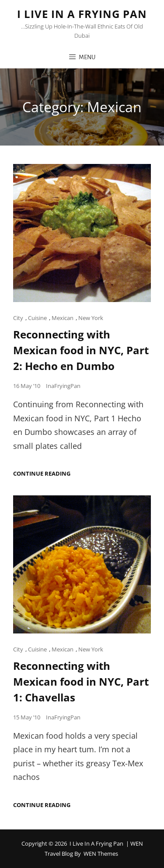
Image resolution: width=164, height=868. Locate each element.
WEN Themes (101, 854)
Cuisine (37, 318)
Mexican (63, 318)
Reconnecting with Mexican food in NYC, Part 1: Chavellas (81, 681)
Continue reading (42, 474)
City (18, 318)
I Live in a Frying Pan (82, 14)
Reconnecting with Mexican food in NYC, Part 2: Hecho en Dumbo (81, 350)
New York (91, 318)
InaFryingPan (63, 386)
